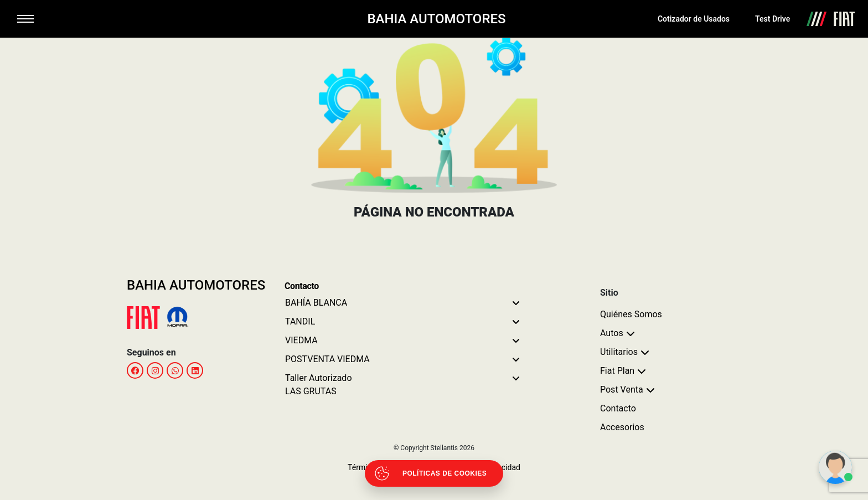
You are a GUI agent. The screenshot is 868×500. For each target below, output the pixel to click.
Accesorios (622, 427)
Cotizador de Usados (694, 19)
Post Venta (622, 390)
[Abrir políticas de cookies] (434, 473)
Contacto (618, 408)
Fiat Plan (617, 371)
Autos (612, 333)
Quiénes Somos (631, 314)
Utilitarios (619, 352)
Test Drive (773, 19)
